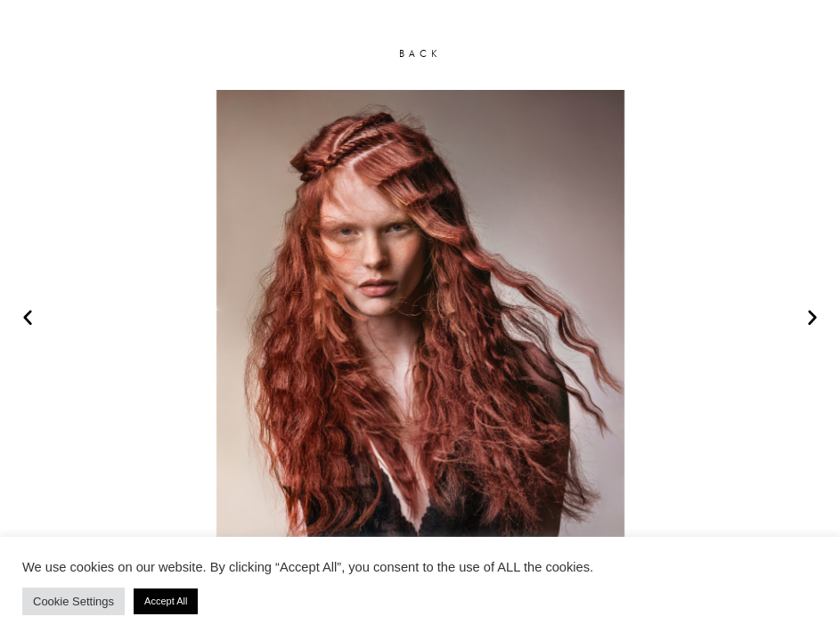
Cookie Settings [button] (73, 601)
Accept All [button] (166, 601)
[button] (28, 317)
